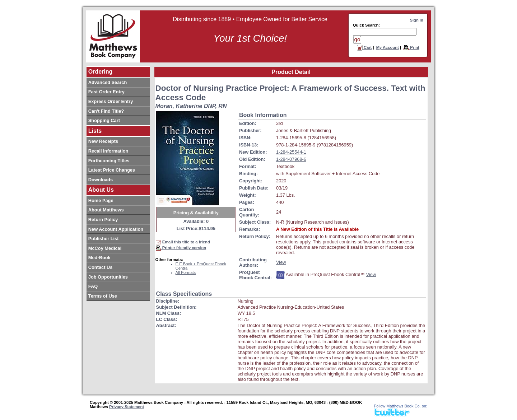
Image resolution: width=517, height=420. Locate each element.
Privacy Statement (127, 407)
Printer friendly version (181, 248)
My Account (388, 47)
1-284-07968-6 (291, 159)
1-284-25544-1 (291, 152)
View (281, 262)
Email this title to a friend (183, 242)
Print (411, 47)
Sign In (417, 20)
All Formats (186, 272)
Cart (364, 47)
